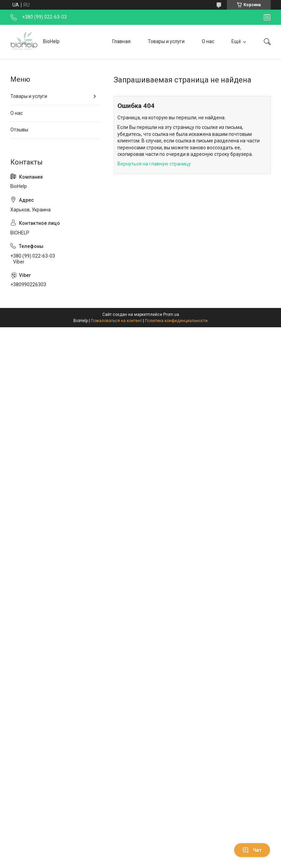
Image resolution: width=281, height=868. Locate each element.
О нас (208, 41)
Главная (121, 41)
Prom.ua (171, 315)
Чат (252, 850)
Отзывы (19, 130)
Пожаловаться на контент (116, 321)
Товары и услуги (166, 41)
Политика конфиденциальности (176, 321)
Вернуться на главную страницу (154, 164)
